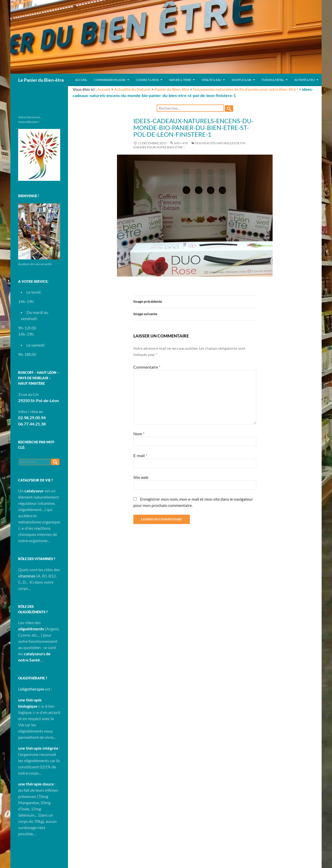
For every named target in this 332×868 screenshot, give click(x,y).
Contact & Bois (147, 80)
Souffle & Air (241, 80)
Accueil (81, 80)
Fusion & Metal (273, 80)
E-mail (140, 455)
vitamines (27, 576)
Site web (141, 477)
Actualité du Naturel (132, 89)
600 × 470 (181, 143)
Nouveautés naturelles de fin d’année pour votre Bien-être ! (245, 89)
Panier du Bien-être (172, 89)
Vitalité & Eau (211, 80)
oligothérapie (32, 689)
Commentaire (147, 367)
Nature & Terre (180, 80)
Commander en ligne (110, 80)
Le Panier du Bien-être (41, 80)
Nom (139, 434)
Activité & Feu (305, 80)
